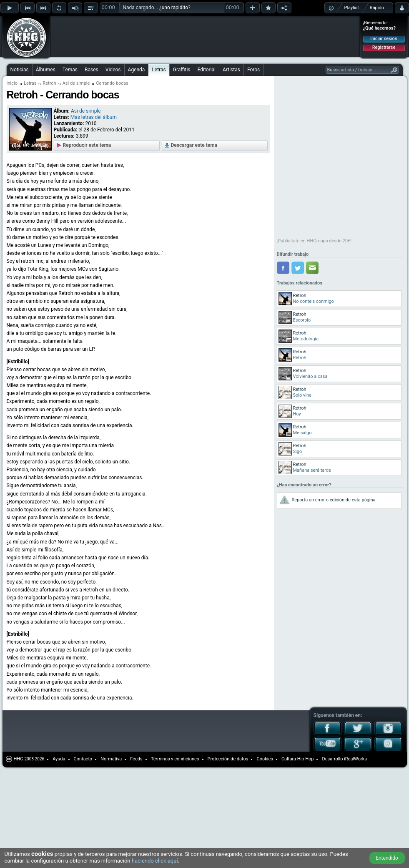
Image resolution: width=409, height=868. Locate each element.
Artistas (231, 70)
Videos (113, 70)
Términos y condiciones (175, 759)
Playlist (352, 8)
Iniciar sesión (384, 39)
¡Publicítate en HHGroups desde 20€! (314, 241)
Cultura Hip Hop (298, 759)
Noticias (20, 70)
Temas (70, 70)
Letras (159, 70)
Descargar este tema (194, 145)
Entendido (387, 858)
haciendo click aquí (155, 861)
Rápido (377, 8)
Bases (92, 70)
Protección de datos (228, 759)
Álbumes (46, 70)
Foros (253, 70)
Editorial (207, 70)
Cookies (265, 759)
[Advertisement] (105, 30)
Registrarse (384, 47)
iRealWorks (355, 759)
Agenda (137, 70)
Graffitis (182, 70)
